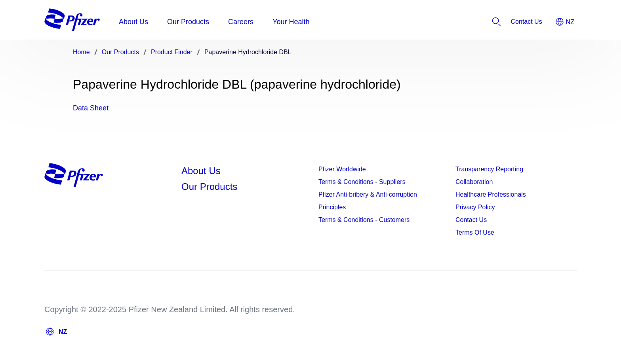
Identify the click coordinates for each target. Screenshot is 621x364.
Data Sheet (91, 108)
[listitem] (527, 22)
